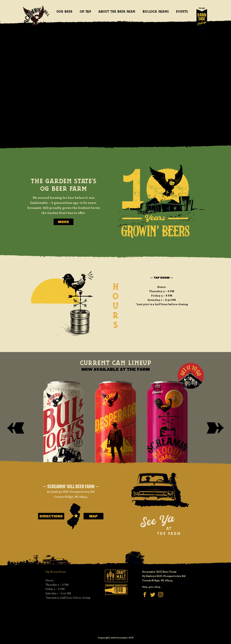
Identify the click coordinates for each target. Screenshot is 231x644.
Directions (51, 516)
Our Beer (65, 12)
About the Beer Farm (117, 12)
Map (93, 516)
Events (182, 12)
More (64, 222)
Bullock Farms (156, 12)
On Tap (85, 12)
